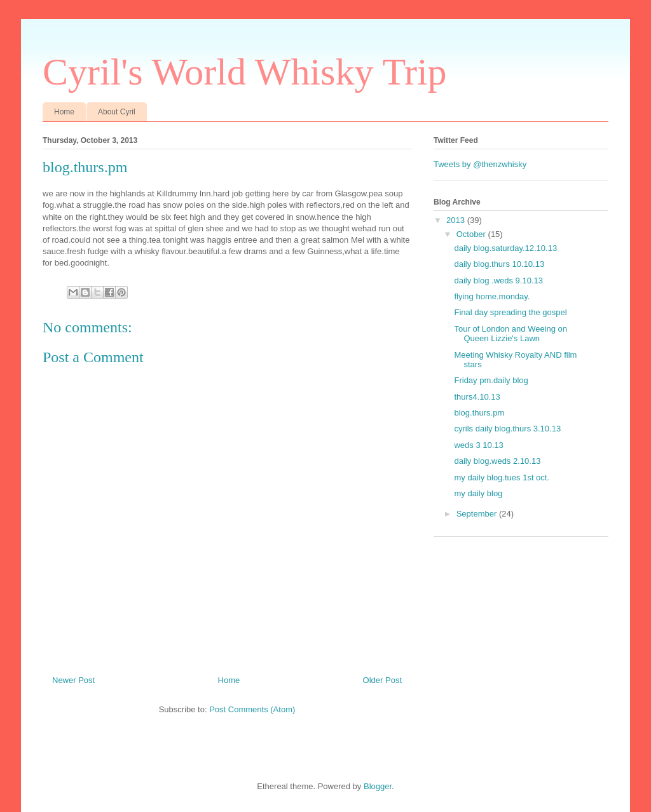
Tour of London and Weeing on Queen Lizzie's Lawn (511, 334)
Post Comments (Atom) (252, 709)
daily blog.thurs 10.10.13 (499, 264)
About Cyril (117, 112)
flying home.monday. (492, 296)
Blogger (378, 786)
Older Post (382, 680)
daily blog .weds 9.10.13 (498, 281)
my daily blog (478, 493)
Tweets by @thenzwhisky (480, 164)
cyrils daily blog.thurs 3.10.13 (507, 429)
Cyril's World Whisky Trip (245, 72)
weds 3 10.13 (478, 445)
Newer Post (73, 680)
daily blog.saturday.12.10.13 (505, 248)
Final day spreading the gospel (510, 312)
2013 (457, 220)
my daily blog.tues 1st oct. (502, 477)
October (472, 234)
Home (64, 112)
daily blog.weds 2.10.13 (497, 461)
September (478, 514)
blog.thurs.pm (479, 413)
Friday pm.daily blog (491, 380)
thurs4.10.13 (477, 397)
